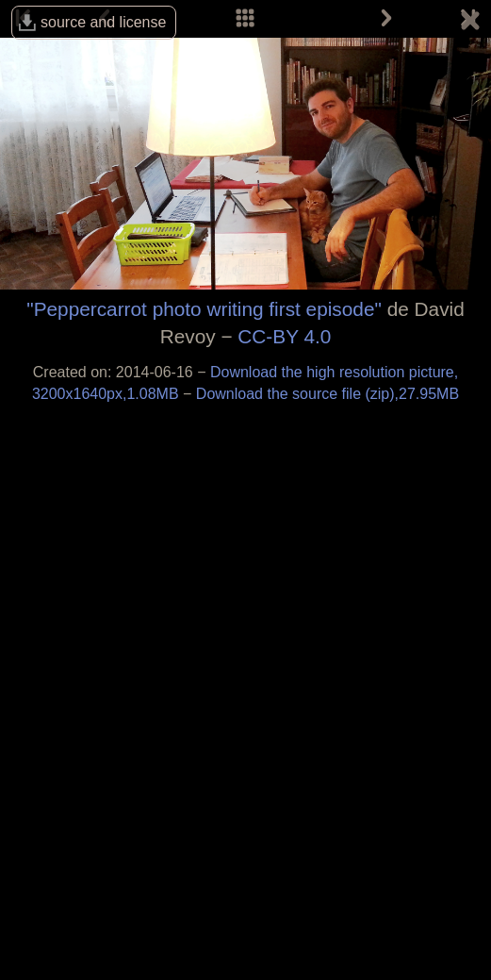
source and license (103, 22)
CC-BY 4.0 (284, 336)
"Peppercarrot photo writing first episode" (204, 309)
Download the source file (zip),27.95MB (327, 394)
